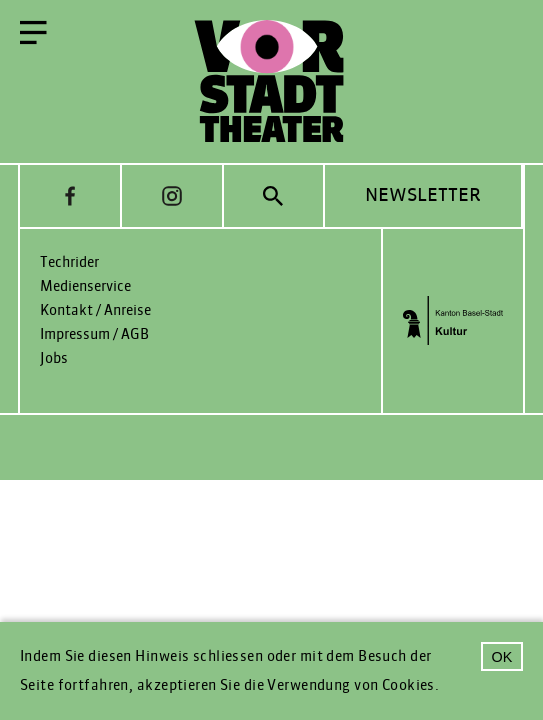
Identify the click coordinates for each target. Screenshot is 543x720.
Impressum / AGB (94, 334)
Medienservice (85, 286)
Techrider (69, 262)
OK (502, 657)
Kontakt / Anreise (95, 310)
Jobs (54, 358)
